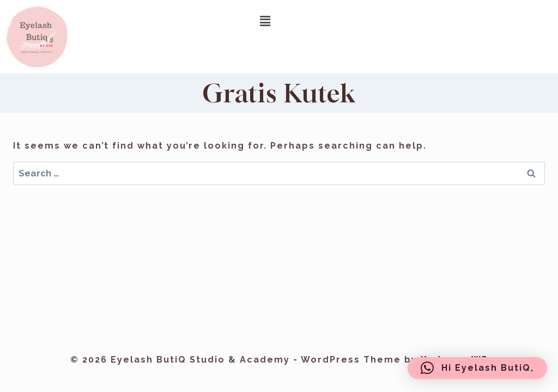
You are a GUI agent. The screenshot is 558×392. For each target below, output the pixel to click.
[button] (266, 21)
